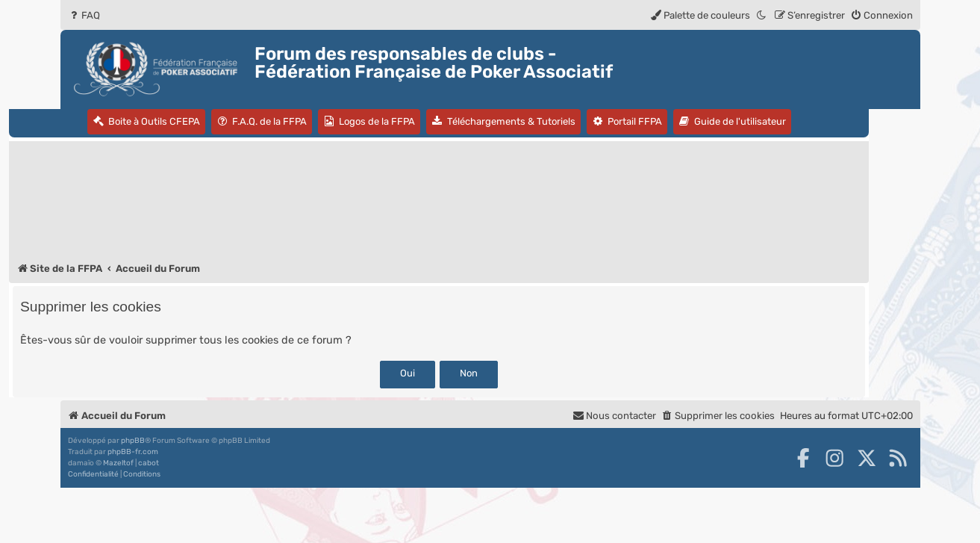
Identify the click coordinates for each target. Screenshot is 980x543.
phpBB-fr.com (133, 452)
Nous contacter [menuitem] (614, 416)
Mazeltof (118, 463)
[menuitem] (84, 15)
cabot (149, 463)
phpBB (133, 441)
